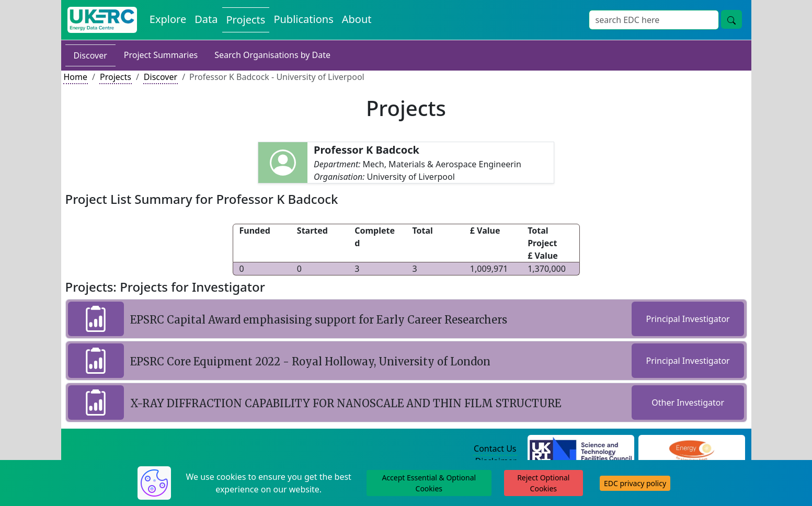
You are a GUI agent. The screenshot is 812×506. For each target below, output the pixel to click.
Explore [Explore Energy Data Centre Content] (168, 19)
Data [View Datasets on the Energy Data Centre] (206, 19)
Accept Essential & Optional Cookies (429, 483)
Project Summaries (161, 55)
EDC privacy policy (635, 483)
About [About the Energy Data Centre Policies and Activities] (357, 19)
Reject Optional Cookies (543, 483)
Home (76, 77)
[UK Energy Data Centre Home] (102, 20)
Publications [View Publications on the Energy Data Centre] (303, 19)
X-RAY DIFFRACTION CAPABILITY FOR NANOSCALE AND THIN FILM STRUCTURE (346, 403)
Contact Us (495, 448)
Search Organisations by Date (272, 55)
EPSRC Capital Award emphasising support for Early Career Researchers (319, 320)
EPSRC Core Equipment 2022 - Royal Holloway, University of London (310, 361)
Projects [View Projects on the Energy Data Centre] (246, 20)
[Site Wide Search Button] (731, 19)
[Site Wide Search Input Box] (654, 20)
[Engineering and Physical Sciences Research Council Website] (691, 449)
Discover (90, 55)
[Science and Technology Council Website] (581, 449)
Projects (116, 77)
